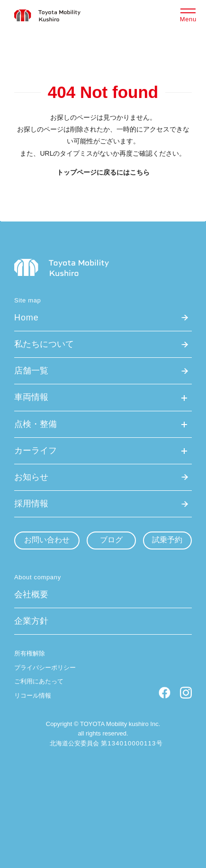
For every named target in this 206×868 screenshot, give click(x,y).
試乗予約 (167, 540)
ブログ (111, 540)
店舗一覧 (31, 371)
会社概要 (31, 594)
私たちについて (44, 344)
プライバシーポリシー (45, 668)
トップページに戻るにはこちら (103, 172)
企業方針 (31, 621)
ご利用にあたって (39, 681)
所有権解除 (30, 653)
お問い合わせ (47, 540)
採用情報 (31, 504)
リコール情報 (33, 695)
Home (27, 318)
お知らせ (31, 477)
